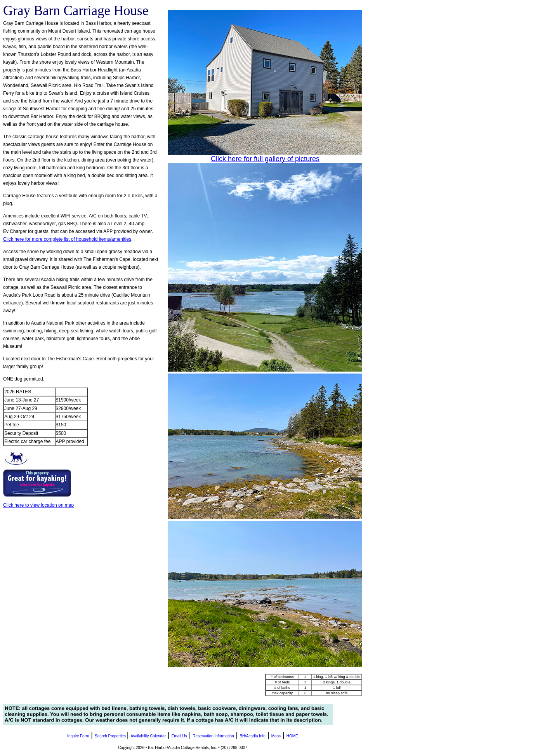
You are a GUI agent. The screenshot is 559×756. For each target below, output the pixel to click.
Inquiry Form (78, 736)
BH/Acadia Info (253, 736)
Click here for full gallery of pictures (265, 159)
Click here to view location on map (38, 505)
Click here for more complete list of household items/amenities (67, 239)
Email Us (179, 736)
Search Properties (110, 736)
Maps (276, 736)
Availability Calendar (148, 736)
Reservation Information (213, 736)
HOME (292, 736)
